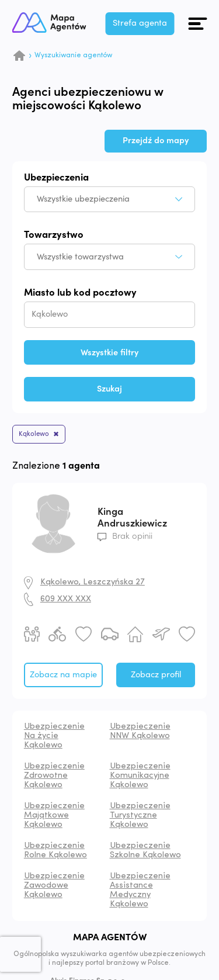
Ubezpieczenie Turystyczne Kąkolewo (140, 816)
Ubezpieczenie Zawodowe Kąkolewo (54, 886)
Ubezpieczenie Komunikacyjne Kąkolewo (140, 776)
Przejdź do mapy (156, 141)
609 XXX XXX (66, 600)
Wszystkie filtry (109, 353)
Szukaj (109, 389)
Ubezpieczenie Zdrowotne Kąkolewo (54, 776)
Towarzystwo (54, 235)
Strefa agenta (143, 23)
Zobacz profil (156, 675)
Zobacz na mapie (63, 675)
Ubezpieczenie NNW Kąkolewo (140, 732)
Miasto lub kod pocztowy (80, 293)
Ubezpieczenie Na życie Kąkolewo (54, 737)
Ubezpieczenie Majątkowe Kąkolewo (54, 816)
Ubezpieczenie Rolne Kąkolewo (55, 851)
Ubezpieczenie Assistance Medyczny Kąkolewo (140, 891)
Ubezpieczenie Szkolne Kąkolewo (145, 851)
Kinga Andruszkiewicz (132, 518)
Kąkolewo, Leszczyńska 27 (93, 583)
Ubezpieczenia (56, 178)
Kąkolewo (35, 434)
